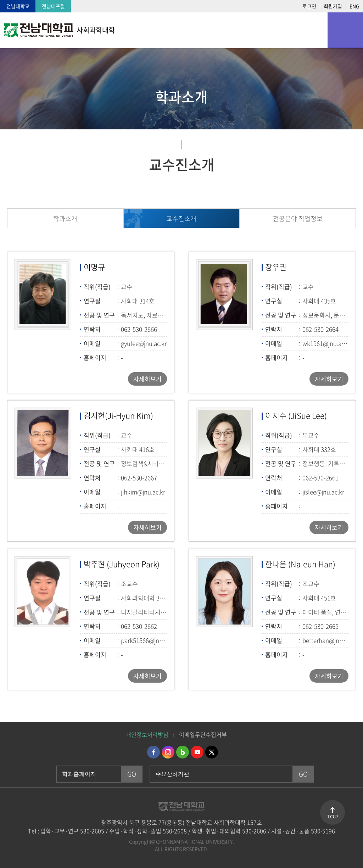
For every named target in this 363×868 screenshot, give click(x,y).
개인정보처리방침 (147, 734)
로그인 (309, 6)
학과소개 (65, 219)
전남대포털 (53, 6)
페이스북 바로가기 (153, 752)
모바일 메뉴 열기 (345, 30)
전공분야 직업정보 (298, 219)
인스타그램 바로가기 (168, 752)
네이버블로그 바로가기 (183, 752)
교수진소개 (181, 219)
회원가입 (333, 6)
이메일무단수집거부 (203, 734)
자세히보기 (147, 379)
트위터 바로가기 (212, 752)
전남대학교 (18, 6)
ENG (354, 6)
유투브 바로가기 (197, 752)
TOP (333, 817)
